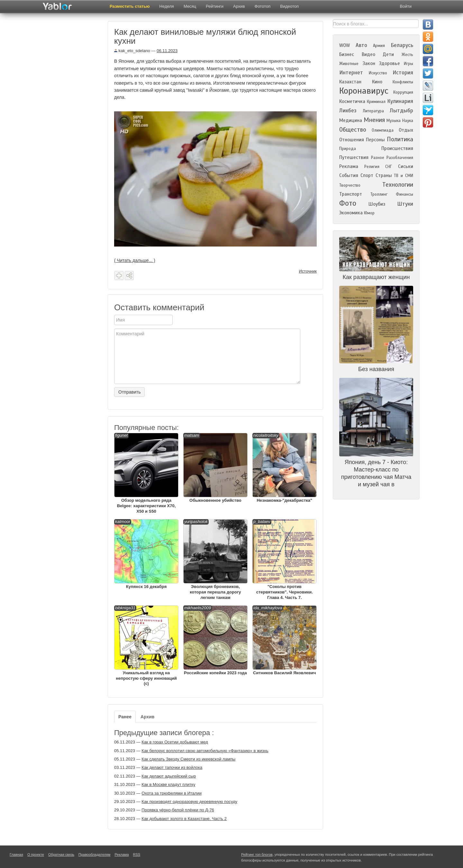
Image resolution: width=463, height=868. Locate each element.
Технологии (398, 185)
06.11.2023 (167, 51)
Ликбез (348, 111)
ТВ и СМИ (404, 176)
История (403, 73)
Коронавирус (364, 91)
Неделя (167, 6)
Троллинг (379, 194)
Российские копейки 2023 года (215, 640)
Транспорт (351, 194)
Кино (377, 82)
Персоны (375, 140)
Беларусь (402, 45)
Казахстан (350, 82)
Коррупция (403, 92)
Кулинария (400, 101)
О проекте (36, 854)
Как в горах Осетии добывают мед (175, 742)
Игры (409, 64)
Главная (16, 854)
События (349, 175)
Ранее (125, 717)
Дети (388, 54)
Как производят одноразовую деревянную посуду (189, 802)
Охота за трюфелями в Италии (172, 793)
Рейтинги (215, 6)
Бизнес (347, 54)
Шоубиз (377, 204)
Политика (400, 139)
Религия (372, 167)
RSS (137, 854)
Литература (373, 111)
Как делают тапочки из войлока (172, 767)
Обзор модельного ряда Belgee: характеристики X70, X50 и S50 (146, 473)
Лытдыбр (401, 111)
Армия (379, 46)
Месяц (190, 6)
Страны (384, 175)
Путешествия (354, 157)
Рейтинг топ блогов (257, 854)
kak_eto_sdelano (132, 51)
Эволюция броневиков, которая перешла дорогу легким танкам (215, 560)
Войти (406, 6)
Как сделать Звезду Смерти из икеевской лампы (188, 759)
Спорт (367, 175)
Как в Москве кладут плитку (168, 784)
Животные (349, 64)
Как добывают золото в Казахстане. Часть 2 (184, 819)
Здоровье (389, 63)
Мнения (374, 120)
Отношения (352, 140)
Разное (378, 158)
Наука (408, 121)
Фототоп (263, 6)
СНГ (389, 167)
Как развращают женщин (376, 277)
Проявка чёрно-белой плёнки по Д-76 (178, 810)
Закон (369, 63)
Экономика (351, 213)
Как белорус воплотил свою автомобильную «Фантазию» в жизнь (205, 751)
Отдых (406, 130)
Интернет (351, 73)
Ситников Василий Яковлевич (285, 640)
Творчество (350, 185)
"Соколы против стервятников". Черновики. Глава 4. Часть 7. (285, 560)
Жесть (407, 55)
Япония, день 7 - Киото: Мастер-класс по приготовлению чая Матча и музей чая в (376, 473)
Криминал (376, 102)
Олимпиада (383, 130)
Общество (353, 130)
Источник (308, 271)
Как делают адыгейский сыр (169, 776)
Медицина (351, 120)
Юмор (369, 213)
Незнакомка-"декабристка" (285, 468)
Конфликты (403, 82)
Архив (239, 6)
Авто (361, 45)
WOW (345, 45)
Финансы (404, 194)
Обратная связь (61, 854)
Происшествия (397, 148)
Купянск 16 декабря (146, 554)
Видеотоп (289, 6)
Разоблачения (400, 158)
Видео (368, 54)
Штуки (405, 204)
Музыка (394, 121)
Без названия (376, 369)
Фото (348, 203)
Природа (348, 149)
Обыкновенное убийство (215, 468)
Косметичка (352, 101)
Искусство (378, 73)
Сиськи (406, 166)
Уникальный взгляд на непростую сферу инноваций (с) (146, 646)
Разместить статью (130, 6)
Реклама (349, 166)
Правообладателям (94, 854)
